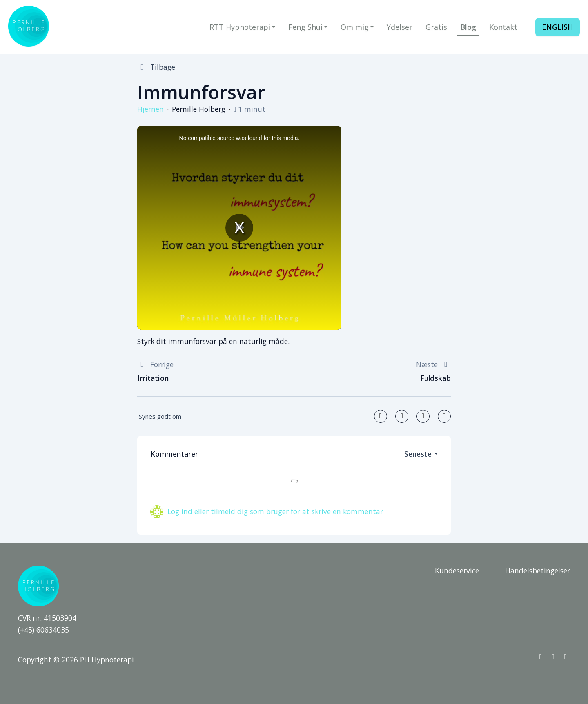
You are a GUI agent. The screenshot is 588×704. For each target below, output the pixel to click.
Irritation (153, 378)
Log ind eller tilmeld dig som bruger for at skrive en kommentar (275, 511)
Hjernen (150, 109)
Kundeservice (457, 571)
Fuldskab (435, 378)
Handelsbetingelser (538, 571)
